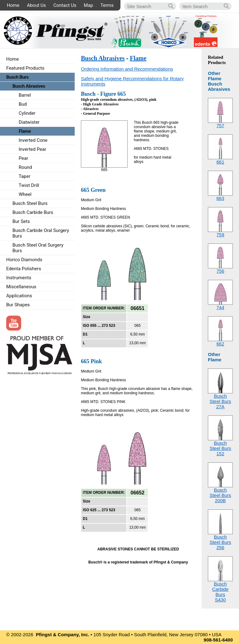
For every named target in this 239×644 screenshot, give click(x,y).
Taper (25, 176)
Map (88, 5)
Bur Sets (21, 221)
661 (220, 162)
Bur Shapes (18, 305)
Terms (107, 5)
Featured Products (25, 68)
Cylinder (27, 113)
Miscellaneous (21, 287)
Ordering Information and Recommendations (127, 69)
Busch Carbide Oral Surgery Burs (41, 233)
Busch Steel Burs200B (220, 495)
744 (220, 307)
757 (220, 125)
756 (220, 271)
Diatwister (29, 122)
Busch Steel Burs (30, 203)
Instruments (19, 278)
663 (220, 198)
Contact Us (65, 5)
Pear (23, 158)
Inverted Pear (33, 149)
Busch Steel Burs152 (220, 448)
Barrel (25, 95)
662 (220, 344)
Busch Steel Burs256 (220, 542)
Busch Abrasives (103, 58)
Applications (19, 296)
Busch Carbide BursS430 (220, 592)
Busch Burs (17, 77)
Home (13, 5)
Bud (23, 104)
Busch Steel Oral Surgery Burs (38, 248)
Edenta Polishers (24, 269)
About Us (36, 5)
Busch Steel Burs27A (220, 401)
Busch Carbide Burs (33, 212)
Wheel (25, 194)
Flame (138, 58)
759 (220, 235)
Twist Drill (29, 185)
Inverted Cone (33, 140)
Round (25, 167)
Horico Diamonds (24, 260)
